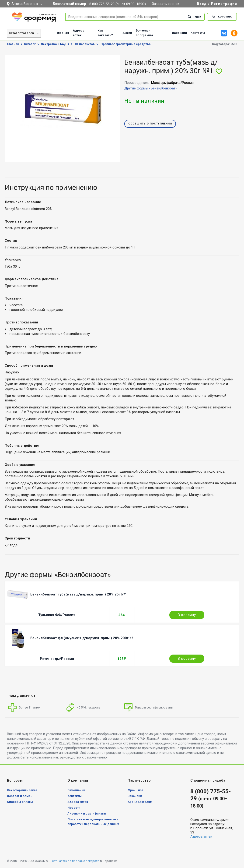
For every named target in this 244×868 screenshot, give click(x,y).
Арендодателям (140, 802)
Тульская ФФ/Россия (57, 615)
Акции (127, 33)
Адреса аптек (79, 33)
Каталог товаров (21, 33)
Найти (193, 17)
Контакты (198, 33)
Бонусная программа (144, 33)
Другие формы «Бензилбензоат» (151, 88)
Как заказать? (105, 33)
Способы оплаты (20, 802)
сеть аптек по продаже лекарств (76, 861)
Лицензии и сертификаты (87, 813)
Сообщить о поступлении (150, 124)
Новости (74, 808)
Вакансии (179, 33)
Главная (63, 33)
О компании (76, 790)
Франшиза (135, 790)
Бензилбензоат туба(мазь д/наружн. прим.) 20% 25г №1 (79, 594)
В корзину (187, 615)
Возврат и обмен (20, 796)
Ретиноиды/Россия (57, 659)
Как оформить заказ (22, 790)
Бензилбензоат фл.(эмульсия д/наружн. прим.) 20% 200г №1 (83, 638)
